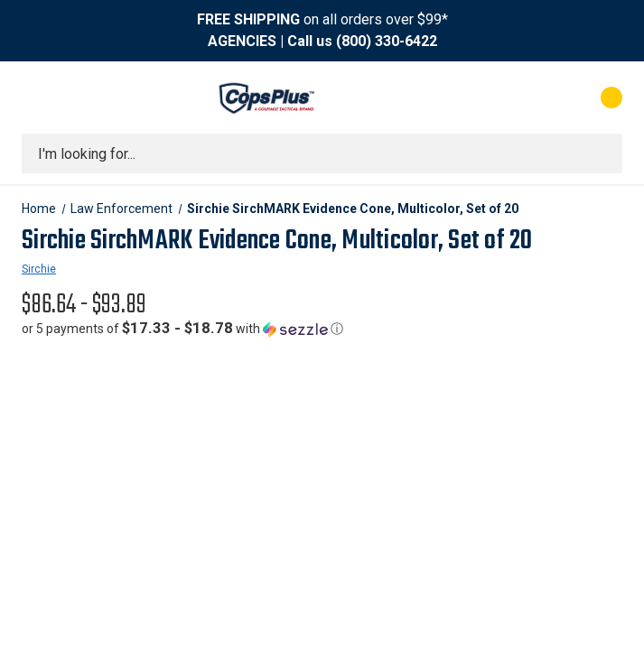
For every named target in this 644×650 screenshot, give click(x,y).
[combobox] (322, 153)
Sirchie (39, 269)
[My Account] (532, 97)
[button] (182, 329)
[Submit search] (602, 153)
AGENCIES (242, 41)
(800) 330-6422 (387, 41)
